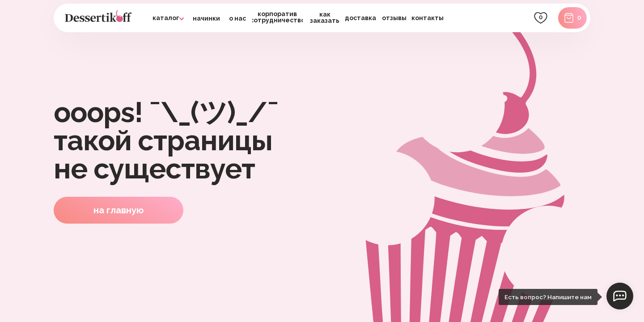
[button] (361, 18)
